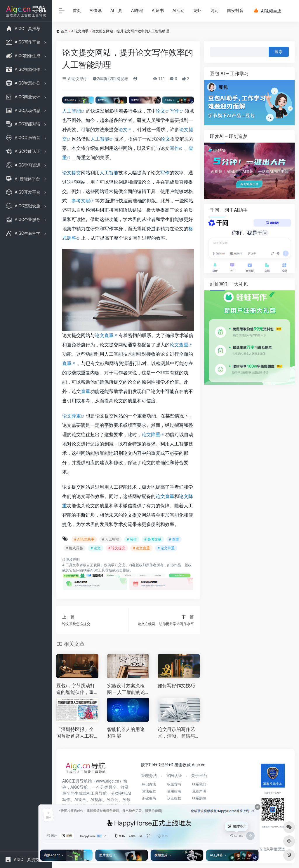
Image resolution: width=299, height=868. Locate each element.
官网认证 (174, 776)
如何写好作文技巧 (176, 686)
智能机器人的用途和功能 (126, 733)
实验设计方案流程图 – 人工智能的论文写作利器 (126, 689)
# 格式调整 (74, 548)
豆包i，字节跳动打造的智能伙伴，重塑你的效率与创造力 (76, 689)
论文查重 (104, 335)
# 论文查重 (141, 548)
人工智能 (72, 111)
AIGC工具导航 (101, 570)
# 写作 (132, 539)
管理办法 (149, 776)
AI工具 (116, 10)
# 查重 (174, 539)
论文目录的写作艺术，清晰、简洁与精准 (176, 733)
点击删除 (123, 570)
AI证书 (158, 10)
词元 (214, 10)
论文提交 (72, 173)
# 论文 (95, 548)
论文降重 (72, 416)
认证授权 (174, 798)
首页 (77, 10)
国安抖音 (235, 10)
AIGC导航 (79, 787)
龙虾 (197, 10)
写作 (175, 111)
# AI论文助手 (84, 539)
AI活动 (179, 10)
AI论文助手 (80, 31)
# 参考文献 (153, 539)
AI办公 (113, 799)
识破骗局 (149, 798)
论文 (161, 111)
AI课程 (137, 10)
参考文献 (81, 201)
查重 (67, 363)
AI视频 (97, 799)
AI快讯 (96, 10)
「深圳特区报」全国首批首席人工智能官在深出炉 (75, 733)
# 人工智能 (110, 539)
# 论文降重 (166, 548)
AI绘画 (80, 799)
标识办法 (149, 784)
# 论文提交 (117, 548)
